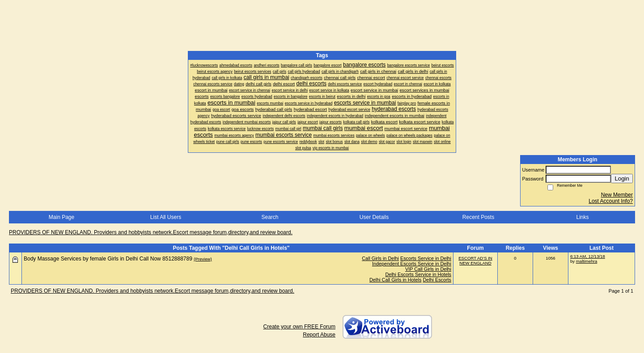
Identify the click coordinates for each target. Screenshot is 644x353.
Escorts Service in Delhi (426, 258)
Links (582, 217)
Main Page (61, 217)
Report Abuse (319, 335)
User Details (374, 217)
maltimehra (587, 261)
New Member (617, 195)
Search (270, 217)
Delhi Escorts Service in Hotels (418, 274)
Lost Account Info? (611, 201)
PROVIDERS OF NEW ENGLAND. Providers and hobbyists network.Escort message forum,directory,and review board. (151, 232)
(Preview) (203, 259)
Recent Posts (478, 217)
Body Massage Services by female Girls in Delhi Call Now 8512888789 (108, 259)
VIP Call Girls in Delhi (428, 269)
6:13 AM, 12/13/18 (588, 256)
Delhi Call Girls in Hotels (395, 280)
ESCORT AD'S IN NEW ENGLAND (475, 261)
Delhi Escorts (437, 280)
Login (622, 179)
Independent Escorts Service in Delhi (412, 264)
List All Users (166, 217)
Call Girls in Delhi (380, 258)
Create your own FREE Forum (299, 327)
